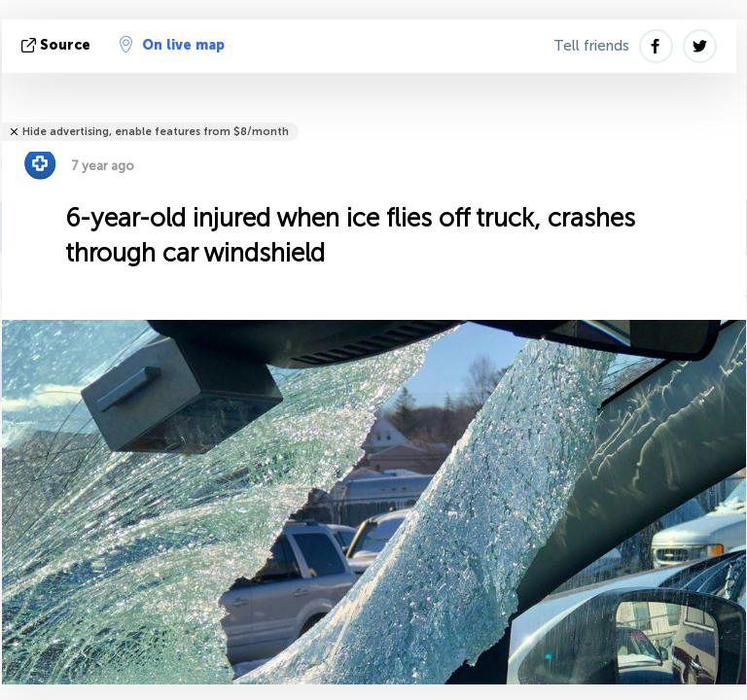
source (58, 45)
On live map (172, 45)
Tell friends (591, 46)
